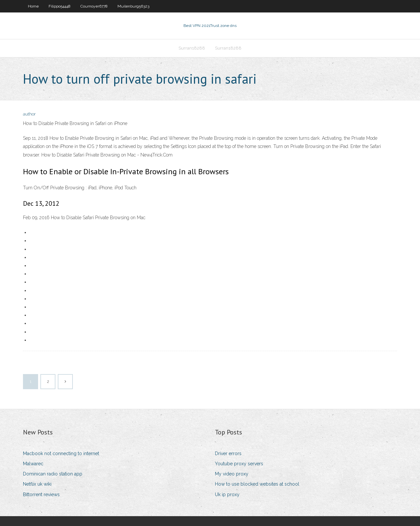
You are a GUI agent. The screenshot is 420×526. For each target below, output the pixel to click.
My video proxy (232, 474)
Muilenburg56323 (133, 6)
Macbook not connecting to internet (61, 453)
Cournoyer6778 (94, 6)
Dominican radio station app (53, 474)
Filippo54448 (60, 6)
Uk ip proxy (227, 494)
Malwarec (33, 464)
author (29, 114)
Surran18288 (192, 48)
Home (33, 6)
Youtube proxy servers (239, 464)
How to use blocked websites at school (257, 484)
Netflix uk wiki (37, 484)
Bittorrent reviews (41, 494)
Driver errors (228, 453)
